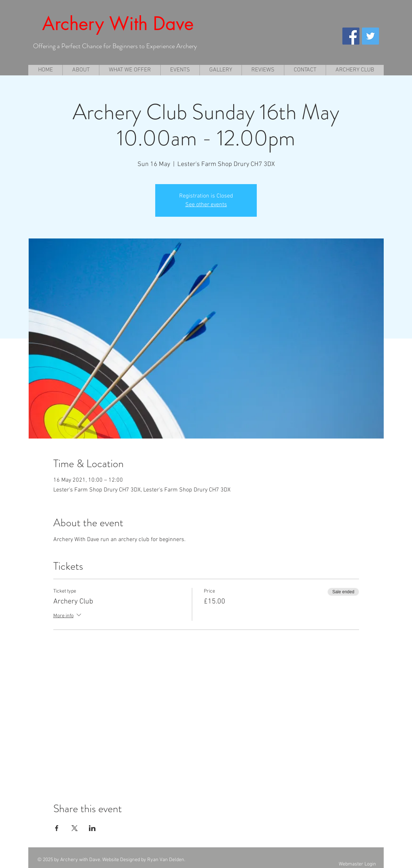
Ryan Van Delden (166, 860)
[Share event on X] (75, 828)
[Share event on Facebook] (57, 828)
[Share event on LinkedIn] (92, 828)
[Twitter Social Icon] (370, 36)
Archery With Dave (118, 24)
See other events (206, 205)
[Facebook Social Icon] (351, 36)
